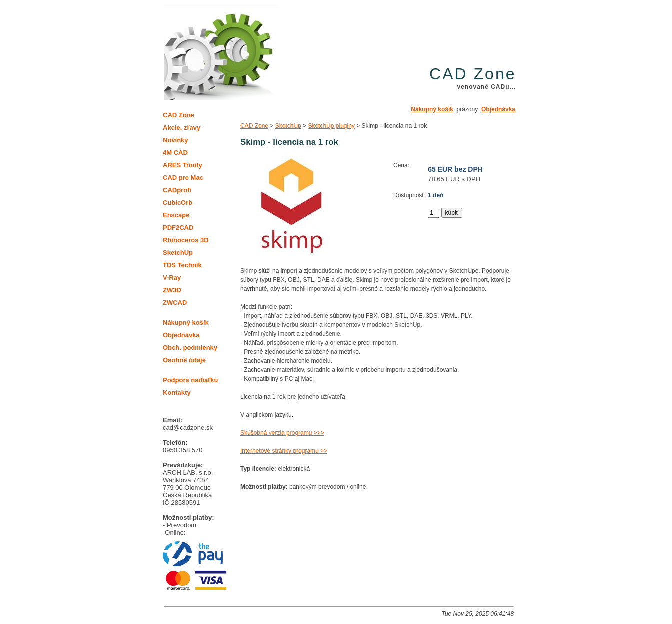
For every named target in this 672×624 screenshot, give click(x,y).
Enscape (176, 215)
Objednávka (498, 109)
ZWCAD (175, 303)
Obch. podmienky (190, 348)
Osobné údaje (184, 360)
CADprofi (177, 190)
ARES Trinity (183, 165)
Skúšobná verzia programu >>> (282, 433)
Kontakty (177, 393)
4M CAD (175, 153)
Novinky (176, 140)
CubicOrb (178, 203)
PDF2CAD (178, 228)
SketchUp (288, 126)
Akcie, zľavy (182, 128)
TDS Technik (182, 265)
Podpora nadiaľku (190, 380)
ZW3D (172, 290)
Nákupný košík (432, 109)
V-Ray (172, 278)
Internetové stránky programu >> (284, 451)
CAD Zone (254, 126)
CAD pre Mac (183, 178)
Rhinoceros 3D (186, 240)
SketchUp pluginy (331, 126)
